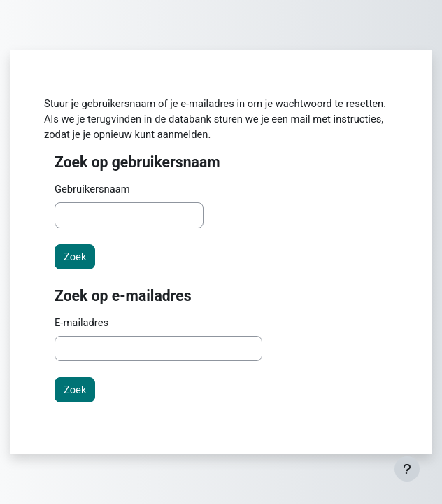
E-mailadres (81, 323)
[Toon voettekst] (407, 469)
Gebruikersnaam (92, 189)
